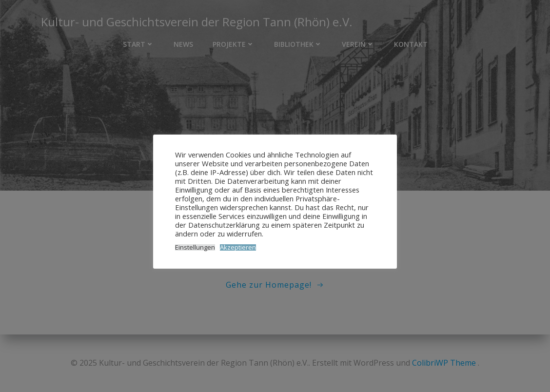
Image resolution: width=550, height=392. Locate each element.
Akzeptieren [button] (238, 247)
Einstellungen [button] (195, 247)
